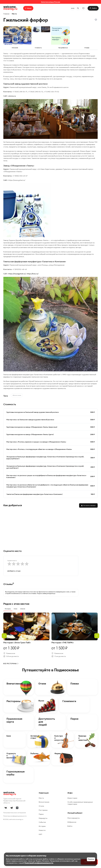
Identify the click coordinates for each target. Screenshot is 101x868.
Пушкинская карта (14, 720)
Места (14, 14)
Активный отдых (35, 737)
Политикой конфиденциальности (39, 863)
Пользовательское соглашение (15, 813)
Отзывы (87, 48)
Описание (15, 48)
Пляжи (75, 684)
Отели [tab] (16, 609)
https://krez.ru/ (33, 274)
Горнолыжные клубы (16, 773)
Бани (9, 736)
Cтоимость (38, 48)
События (42, 822)
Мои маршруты (74, 818)
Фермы (58, 753)
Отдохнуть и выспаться (11, 756)
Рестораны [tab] (8, 609)
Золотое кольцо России (51, 2)
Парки (74, 719)
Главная (6, 14)
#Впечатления (17, 395)
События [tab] (23, 609)
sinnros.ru (12, 96)
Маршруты (43, 818)
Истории (42, 826)
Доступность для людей (47, 722)
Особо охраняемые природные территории (80, 803)
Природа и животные (83, 738)
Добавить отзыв (14, 571)
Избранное (72, 822)
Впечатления (15, 684)
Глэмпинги (69, 701)
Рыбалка (34, 753)
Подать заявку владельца (46, 593)
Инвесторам (72, 798)
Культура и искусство (59, 738)
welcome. (10, 793)
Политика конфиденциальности (15, 816)
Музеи (41, 701)
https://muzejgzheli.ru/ (17, 274)
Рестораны (13, 701)
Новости (42, 830)
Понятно (91, 859)
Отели (42, 684)
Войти (70, 826)
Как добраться (63, 48)
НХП (40, 834)
